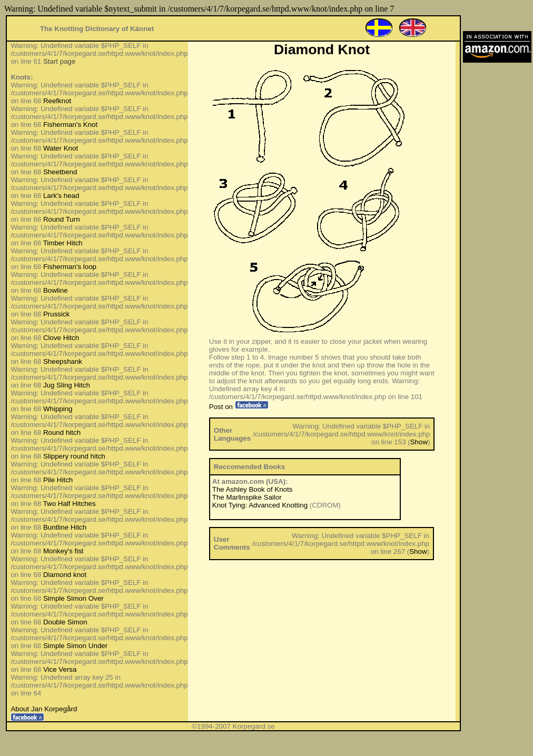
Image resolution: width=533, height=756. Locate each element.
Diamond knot (65, 575)
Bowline (56, 290)
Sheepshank (63, 361)
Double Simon (65, 622)
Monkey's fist (63, 551)
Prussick (56, 314)
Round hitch (62, 432)
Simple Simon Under (75, 646)
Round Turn (62, 219)
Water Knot (61, 148)
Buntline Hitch (65, 527)
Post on (239, 407)
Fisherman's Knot (70, 125)
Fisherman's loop (70, 267)
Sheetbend (60, 172)
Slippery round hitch (74, 456)
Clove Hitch (61, 338)
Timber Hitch (63, 243)
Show (419, 442)
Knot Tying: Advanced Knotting (260, 505)
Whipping (58, 409)
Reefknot (57, 101)
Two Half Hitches (70, 504)
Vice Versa (60, 669)
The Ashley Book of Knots (253, 489)
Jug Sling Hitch (67, 385)
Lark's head (61, 196)
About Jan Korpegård (44, 709)
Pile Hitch (58, 480)
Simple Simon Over (73, 598)
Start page (60, 61)
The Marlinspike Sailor (247, 497)
